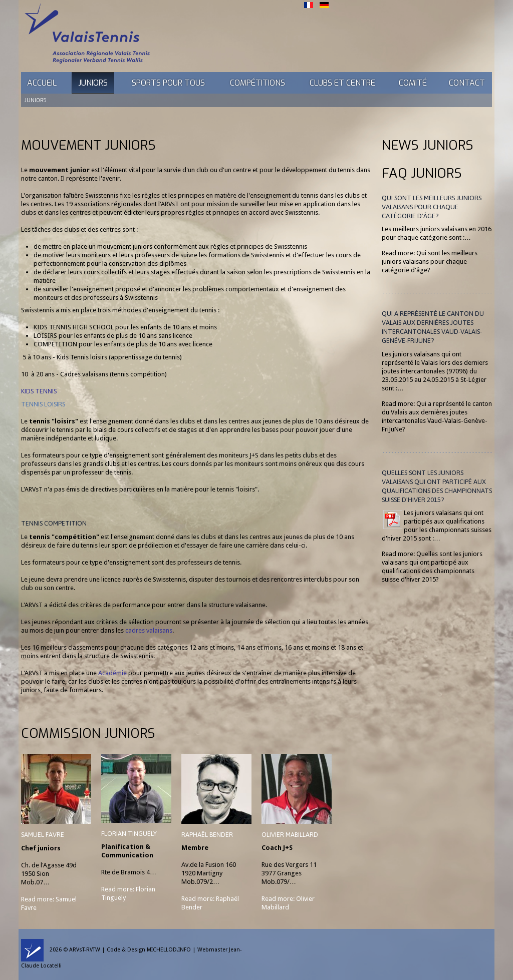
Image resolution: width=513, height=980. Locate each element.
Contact (467, 83)
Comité (413, 83)
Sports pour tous (168, 83)
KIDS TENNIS (39, 391)
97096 (457, 371)
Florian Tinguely (129, 834)
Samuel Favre (43, 835)
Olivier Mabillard (290, 835)
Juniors (93, 83)
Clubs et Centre (342, 83)
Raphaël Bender (207, 835)
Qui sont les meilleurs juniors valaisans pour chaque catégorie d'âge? (432, 207)
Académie (112, 673)
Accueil (42, 83)
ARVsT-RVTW (85, 950)
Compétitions (258, 83)
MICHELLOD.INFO (169, 950)
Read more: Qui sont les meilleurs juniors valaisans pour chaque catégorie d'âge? (430, 262)
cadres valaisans (149, 630)
